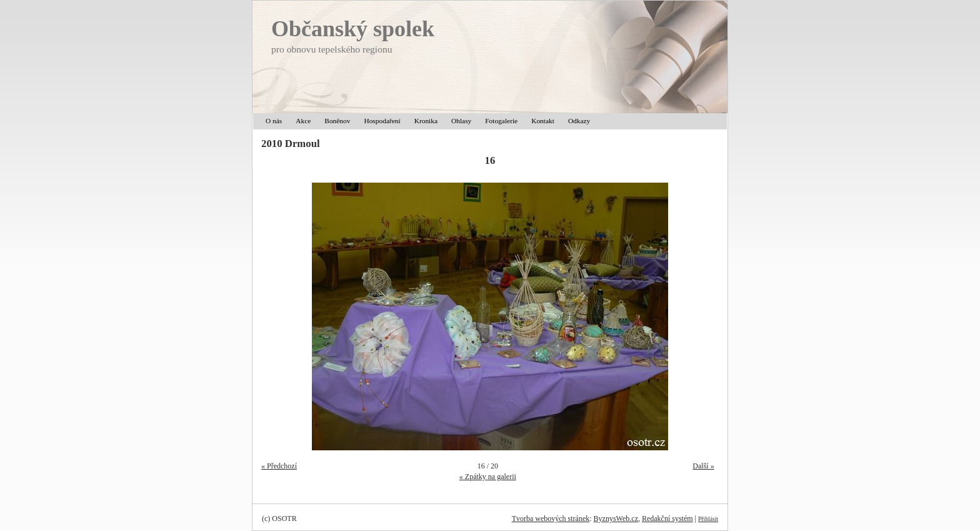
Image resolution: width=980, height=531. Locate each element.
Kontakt (543, 121)
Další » (703, 466)
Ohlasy (461, 121)
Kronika (426, 121)
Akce (303, 121)
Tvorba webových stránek (551, 518)
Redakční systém (667, 518)
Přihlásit (708, 519)
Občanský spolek (353, 29)
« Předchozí (279, 466)
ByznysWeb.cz (616, 518)
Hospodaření (382, 121)
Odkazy (579, 121)
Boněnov (337, 121)
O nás (274, 121)
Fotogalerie (501, 121)
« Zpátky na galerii (488, 477)
